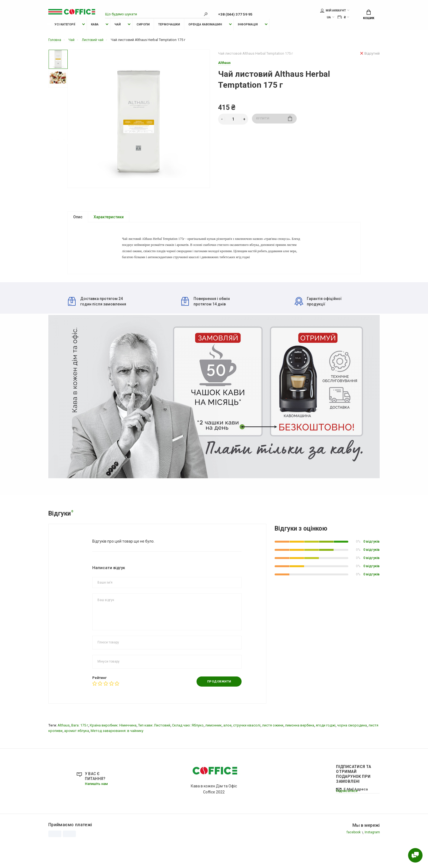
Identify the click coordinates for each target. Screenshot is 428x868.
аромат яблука (77, 755)
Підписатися (348, 822)
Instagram (372, 857)
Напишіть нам (98, 808)
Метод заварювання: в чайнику (117, 755)
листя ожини (273, 749)
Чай (118, 35)
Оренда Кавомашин (205, 35)
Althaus (64, 749)
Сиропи (143, 35)
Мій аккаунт (333, 11)
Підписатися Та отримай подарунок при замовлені (354, 798)
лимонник (213, 749)
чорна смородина (352, 749)
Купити (274, 130)
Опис (78, 227)
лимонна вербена (300, 749)
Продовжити (217, 705)
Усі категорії (61, 35)
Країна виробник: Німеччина (113, 749)
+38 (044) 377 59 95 (240, 15)
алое (227, 749)
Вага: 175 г (80, 749)
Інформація (248, 35)
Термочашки (169, 35)
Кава (95, 35)
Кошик (369, 15)
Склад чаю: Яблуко (188, 749)
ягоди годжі (326, 749)
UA (329, 18)
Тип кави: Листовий (154, 749)
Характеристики (109, 227)
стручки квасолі (247, 749)
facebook (352, 857)
